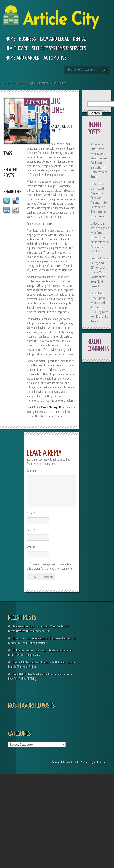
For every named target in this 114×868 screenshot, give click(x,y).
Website (31, 553)
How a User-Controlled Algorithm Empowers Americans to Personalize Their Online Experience (99, 200)
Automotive (55, 58)
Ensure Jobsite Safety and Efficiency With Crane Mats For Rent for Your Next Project (100, 272)
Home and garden (22, 58)
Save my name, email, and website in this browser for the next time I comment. (50, 572)
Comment (33, 471)
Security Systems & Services (59, 48)
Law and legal (54, 39)
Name (31, 519)
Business (28, 39)
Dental (80, 39)
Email (31, 536)
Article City (69, 768)
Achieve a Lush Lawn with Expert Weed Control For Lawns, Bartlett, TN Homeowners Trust (99, 160)
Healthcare (17, 48)
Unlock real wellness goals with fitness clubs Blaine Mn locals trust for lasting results (100, 237)
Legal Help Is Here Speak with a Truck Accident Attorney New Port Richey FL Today (99, 307)
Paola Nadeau (51, 127)
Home (10, 39)
